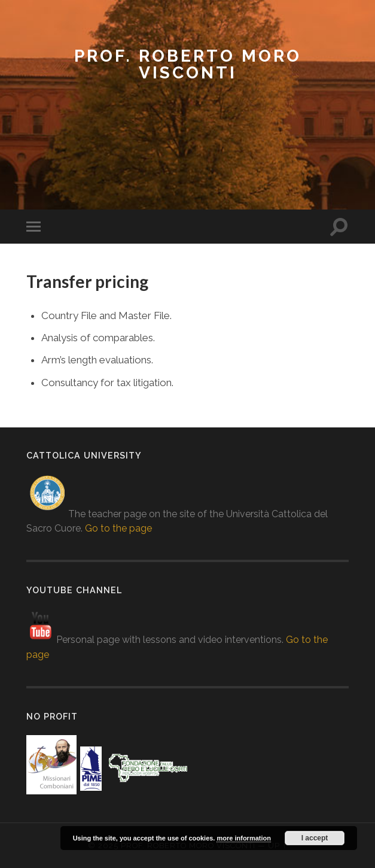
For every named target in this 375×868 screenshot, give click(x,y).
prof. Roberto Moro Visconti (188, 64)
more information (243, 838)
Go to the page (118, 528)
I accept (315, 838)
